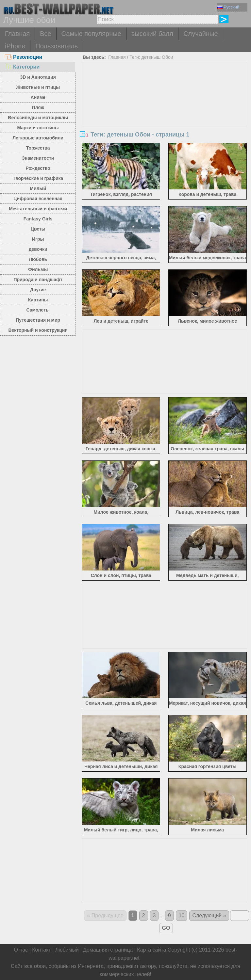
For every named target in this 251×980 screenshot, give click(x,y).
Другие (38, 290)
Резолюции (24, 57)
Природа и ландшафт (38, 280)
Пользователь (57, 46)
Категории (22, 67)
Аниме (38, 97)
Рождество (38, 168)
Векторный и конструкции (38, 330)
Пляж (38, 107)
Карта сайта (151, 950)
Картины (38, 300)
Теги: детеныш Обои (151, 57)
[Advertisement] (165, 111)
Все (45, 34)
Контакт (42, 950)
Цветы (38, 229)
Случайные (201, 34)
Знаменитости (38, 158)
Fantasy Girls (38, 219)
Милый (38, 188)
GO (166, 928)
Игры (38, 239)
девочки (38, 249)
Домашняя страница (108, 950)
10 (182, 916)
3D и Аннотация (38, 77)
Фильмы (38, 269)
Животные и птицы (38, 87)
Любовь (38, 259)
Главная (17, 34)
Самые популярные (91, 34)
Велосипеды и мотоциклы (38, 118)
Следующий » (209, 916)
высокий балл (152, 34)
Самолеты (38, 310)
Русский (228, 7)
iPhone (15, 46)
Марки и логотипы (38, 128)
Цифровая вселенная (38, 199)
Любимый (67, 950)
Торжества (38, 148)
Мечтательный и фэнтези (38, 209)
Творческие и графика (38, 178)
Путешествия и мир (38, 320)
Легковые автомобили (38, 138)
